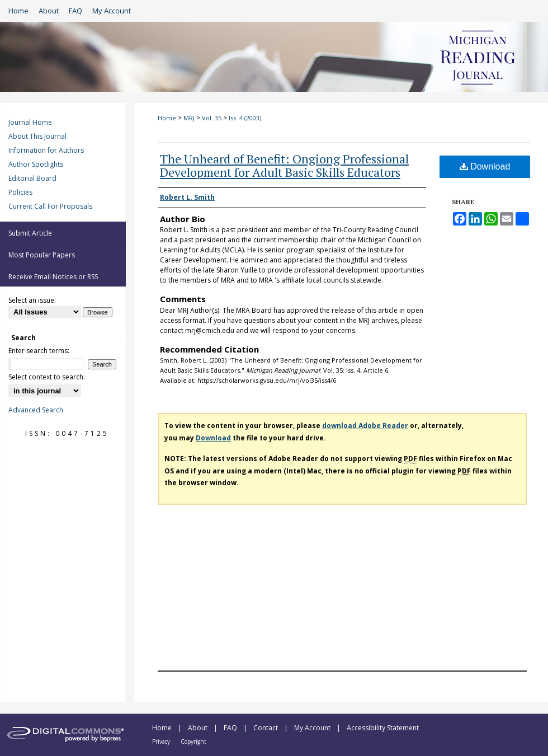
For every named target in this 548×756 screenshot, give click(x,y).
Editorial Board (32, 178)
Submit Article (30, 233)
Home (167, 118)
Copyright (193, 741)
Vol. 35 (212, 118)
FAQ (231, 728)
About (199, 728)
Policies (20, 192)
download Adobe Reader (365, 426)
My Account (313, 728)
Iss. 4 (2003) (245, 118)
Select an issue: (32, 300)
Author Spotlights (36, 164)
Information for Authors (46, 150)
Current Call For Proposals (50, 206)
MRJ (189, 118)
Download (485, 166)
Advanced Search (36, 410)
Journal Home (30, 122)
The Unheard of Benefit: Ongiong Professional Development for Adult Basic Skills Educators (284, 165)
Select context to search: (47, 377)
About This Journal (37, 136)
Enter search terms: (39, 351)
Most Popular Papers (42, 255)
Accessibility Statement (383, 728)
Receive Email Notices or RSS (53, 277)
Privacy (162, 741)
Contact (266, 728)
